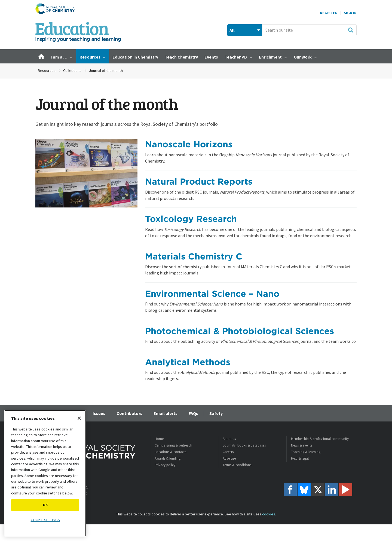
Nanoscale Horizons (189, 144)
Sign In (350, 13)
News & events (301, 445)
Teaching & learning (306, 452)
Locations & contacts (170, 452)
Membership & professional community (320, 439)
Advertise (229, 458)
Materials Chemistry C (194, 256)
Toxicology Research (191, 219)
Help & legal (300, 458)
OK (45, 505)
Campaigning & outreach (173, 445)
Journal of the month (106, 71)
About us (229, 439)
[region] (45, 473)
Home (159, 439)
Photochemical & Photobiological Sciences (240, 331)
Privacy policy (165, 465)
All (232, 30)
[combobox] (309, 30)
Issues (99, 413)
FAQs (193, 413)
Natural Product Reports (199, 181)
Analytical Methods (188, 362)
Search (351, 30)
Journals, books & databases (244, 445)
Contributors (129, 413)
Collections (72, 71)
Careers (228, 452)
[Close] (79, 418)
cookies (269, 514)
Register (329, 13)
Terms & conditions (237, 465)
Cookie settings (45, 520)
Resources (47, 71)
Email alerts (166, 413)
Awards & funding (168, 458)
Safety (216, 413)
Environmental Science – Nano (212, 294)
